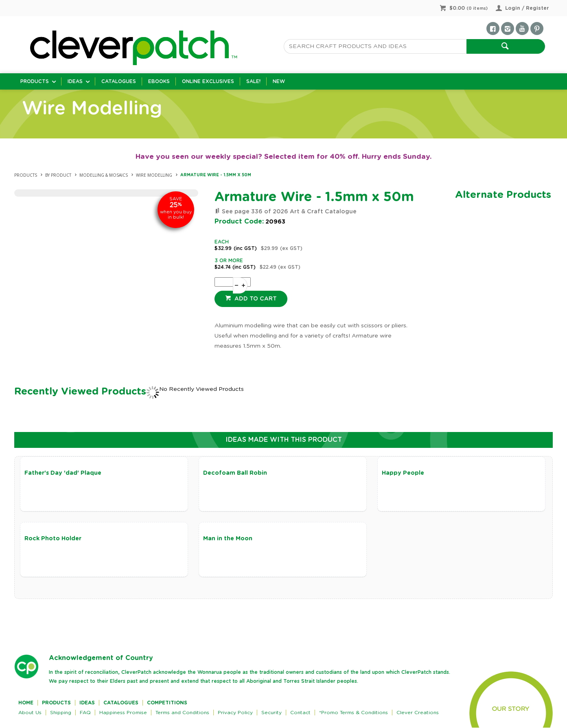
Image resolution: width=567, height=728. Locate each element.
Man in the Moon (227, 539)
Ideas (75, 81)
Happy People (401, 473)
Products (35, 81)
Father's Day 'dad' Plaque (63, 473)
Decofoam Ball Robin (234, 473)
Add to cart (255, 299)
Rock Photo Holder (53, 539)
